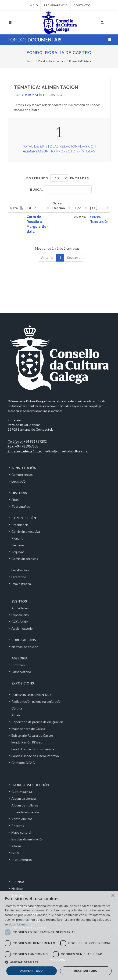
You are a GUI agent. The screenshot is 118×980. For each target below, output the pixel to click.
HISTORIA (19, 493)
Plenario (17, 538)
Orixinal (96, 217)
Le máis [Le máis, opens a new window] (23, 924)
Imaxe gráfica (21, 584)
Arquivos (18, 552)
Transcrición (99, 221)
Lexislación (19, 481)
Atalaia (16, 846)
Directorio (19, 577)
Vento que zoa (22, 819)
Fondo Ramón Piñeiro (27, 742)
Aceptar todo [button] (32, 971)
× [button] (113, 896)
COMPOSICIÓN (24, 518)
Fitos (15, 500)
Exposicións (20, 615)
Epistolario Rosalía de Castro (32, 735)
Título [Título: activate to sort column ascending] (32, 208)
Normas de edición (25, 647)
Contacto (82, 5)
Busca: (61, 189)
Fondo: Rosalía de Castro (59, 53)
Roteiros (18, 826)
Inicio (33, 5)
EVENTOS (19, 601)
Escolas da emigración (27, 839)
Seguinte (74, 257)
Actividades (20, 608)
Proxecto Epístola (80, 61)
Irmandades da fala (25, 812)
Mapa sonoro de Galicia (28, 729)
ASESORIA (20, 658)
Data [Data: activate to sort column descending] (14, 208)
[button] (59, 962)
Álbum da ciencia (24, 798)
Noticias (17, 889)
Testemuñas (21, 506)
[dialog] (59, 935)
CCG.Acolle (20, 622)
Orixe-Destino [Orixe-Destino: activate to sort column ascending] (59, 205)
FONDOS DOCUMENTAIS (31, 695)
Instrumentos (22, 860)
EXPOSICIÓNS (23, 683)
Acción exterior (23, 628)
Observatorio (21, 672)
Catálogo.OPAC (23, 763)
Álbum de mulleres (25, 805)
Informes (18, 665)
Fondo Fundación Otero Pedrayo (35, 756)
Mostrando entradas (57, 178)
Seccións (18, 545)
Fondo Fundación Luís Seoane (33, 749)
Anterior (47, 257)
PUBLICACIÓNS (24, 640)
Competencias (22, 475)
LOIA (15, 853)
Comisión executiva (26, 531)
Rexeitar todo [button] (86, 971)
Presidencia (20, 525)
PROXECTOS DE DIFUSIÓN (30, 785)
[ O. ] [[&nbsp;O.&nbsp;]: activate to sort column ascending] (94, 208)
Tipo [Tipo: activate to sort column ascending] (78, 208)
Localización (20, 570)
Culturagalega (22, 792)
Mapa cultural (21, 832)
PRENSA (18, 882)
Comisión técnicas (25, 559)
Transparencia (56, 5)
